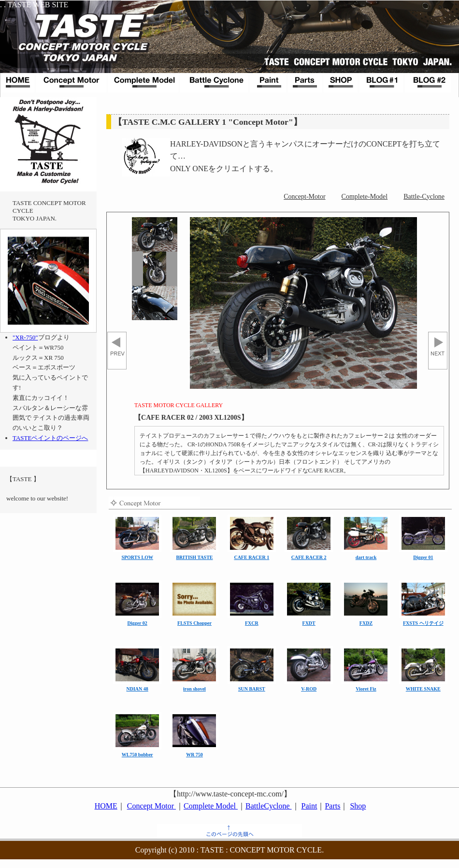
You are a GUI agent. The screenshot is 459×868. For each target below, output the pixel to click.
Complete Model (211, 806)
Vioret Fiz (366, 689)
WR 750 (194, 755)
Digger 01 (423, 557)
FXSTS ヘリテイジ (423, 623)
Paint (309, 806)
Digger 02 (137, 623)
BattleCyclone (269, 806)
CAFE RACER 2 (309, 557)
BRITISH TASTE (194, 557)
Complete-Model (365, 197)
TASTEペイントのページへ (50, 438)
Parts (332, 806)
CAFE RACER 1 (251, 557)
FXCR (252, 623)
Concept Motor (151, 806)
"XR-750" (25, 337)
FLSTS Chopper (194, 623)
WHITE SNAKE (423, 689)
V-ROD (309, 689)
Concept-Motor (304, 197)
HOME (106, 806)
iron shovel (194, 689)
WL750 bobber (137, 755)
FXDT (309, 623)
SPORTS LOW (137, 557)
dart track (366, 557)
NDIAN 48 (137, 689)
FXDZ (366, 623)
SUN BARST (252, 689)
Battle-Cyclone (424, 197)
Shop (358, 806)
